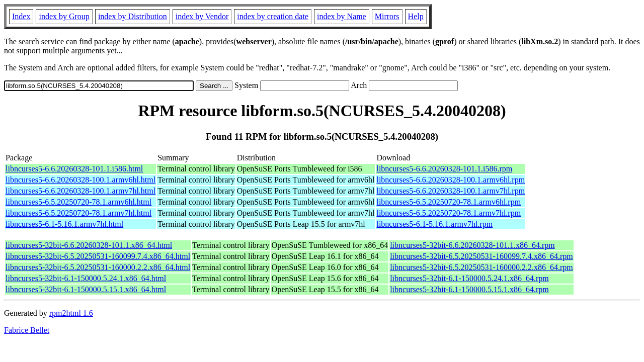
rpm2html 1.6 (71, 313)
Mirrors (387, 16)
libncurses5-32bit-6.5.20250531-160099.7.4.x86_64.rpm (481, 256)
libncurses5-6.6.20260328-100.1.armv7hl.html (80, 191)
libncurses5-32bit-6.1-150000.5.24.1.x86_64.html (86, 278)
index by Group (64, 16)
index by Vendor (202, 16)
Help (416, 16)
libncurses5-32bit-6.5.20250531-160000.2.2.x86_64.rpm (481, 267)
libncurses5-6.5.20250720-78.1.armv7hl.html (78, 213)
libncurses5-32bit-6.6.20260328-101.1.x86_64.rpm (472, 245)
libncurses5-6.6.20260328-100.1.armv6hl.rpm (451, 180)
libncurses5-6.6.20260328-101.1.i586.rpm (444, 169)
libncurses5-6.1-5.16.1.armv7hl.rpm (434, 224)
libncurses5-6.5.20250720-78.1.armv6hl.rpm (449, 202)
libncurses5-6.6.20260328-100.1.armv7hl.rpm (451, 191)
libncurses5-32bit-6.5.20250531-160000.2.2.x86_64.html (98, 267)
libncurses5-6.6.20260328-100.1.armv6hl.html (80, 180)
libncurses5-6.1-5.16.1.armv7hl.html (64, 224)
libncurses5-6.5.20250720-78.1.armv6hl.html (78, 202)
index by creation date (273, 16)
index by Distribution (133, 16)
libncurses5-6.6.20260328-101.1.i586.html (74, 169)
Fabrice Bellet (27, 330)
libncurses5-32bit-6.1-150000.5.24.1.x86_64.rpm (469, 278)
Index (21, 16)
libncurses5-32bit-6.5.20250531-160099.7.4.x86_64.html (98, 256)
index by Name (342, 16)
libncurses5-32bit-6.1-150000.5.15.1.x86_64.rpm (469, 289)
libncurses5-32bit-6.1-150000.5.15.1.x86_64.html (86, 289)
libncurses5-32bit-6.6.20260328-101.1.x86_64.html (89, 245)
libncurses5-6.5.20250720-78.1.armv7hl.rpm (449, 213)
